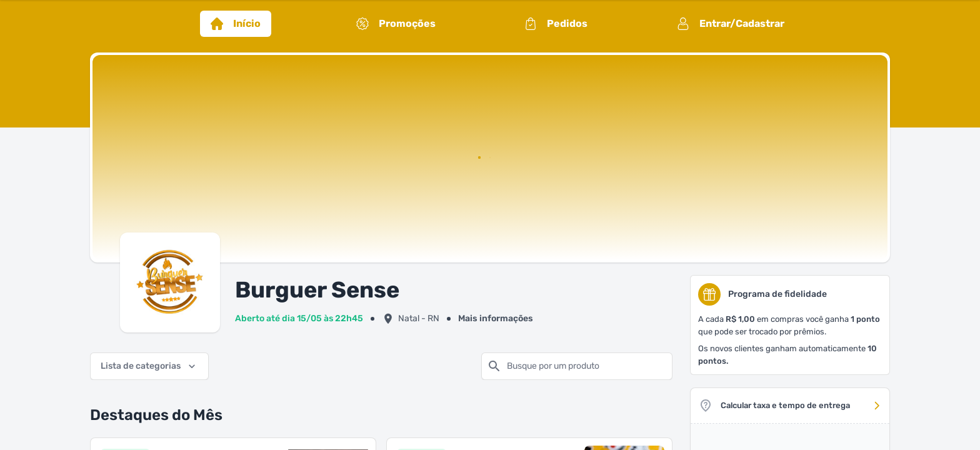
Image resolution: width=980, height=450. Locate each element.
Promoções (396, 24)
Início (236, 24)
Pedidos (556, 24)
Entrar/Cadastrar (731, 24)
